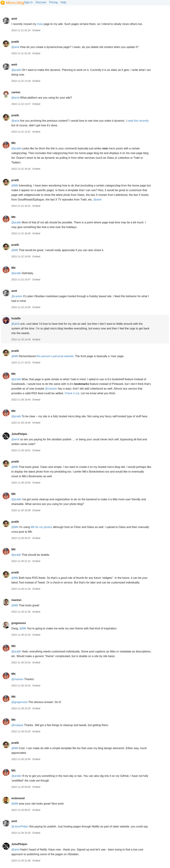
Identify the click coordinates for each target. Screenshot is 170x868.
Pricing (54, 2)
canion (16, 92)
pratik (15, 42)
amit (14, 19)
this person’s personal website (55, 356)
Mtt (13, 143)
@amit (15, 47)
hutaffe (16, 318)
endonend (18, 798)
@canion (17, 296)
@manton (51, 389)
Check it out (72, 393)
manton (16, 600)
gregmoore (19, 623)
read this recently (138, 121)
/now (40, 24)
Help (63, 2)
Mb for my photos (41, 527)
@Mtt (15, 186)
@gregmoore (19, 702)
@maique (17, 725)
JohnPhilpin (19, 434)
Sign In (28, 2)
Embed (36, 30)
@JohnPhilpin (20, 826)
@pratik (16, 70)
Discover (41, 2)
